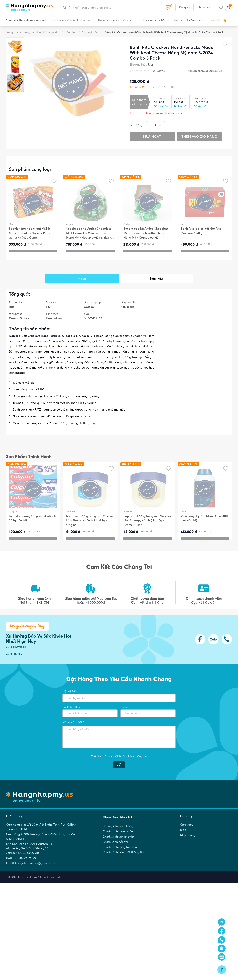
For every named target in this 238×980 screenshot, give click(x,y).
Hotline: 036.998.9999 (21, 866)
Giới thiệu (187, 830)
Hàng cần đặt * (74, 722)
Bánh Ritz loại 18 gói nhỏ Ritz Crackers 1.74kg (201, 233)
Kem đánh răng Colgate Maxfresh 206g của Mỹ (33, 521)
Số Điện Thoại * (74, 707)
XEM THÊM (14, 654)
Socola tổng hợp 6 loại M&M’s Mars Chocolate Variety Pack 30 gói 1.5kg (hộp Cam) (32, 235)
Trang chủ (12, 32)
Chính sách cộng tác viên (120, 856)
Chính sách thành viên (118, 838)
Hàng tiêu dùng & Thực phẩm (40, 32)
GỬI (119, 769)
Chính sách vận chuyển (118, 844)
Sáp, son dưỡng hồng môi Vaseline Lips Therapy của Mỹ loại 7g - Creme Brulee (148, 523)
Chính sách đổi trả (115, 850)
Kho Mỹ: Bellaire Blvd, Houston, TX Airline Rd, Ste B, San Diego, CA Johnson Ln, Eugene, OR (29, 855)
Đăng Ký (184, 7)
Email (124, 707)
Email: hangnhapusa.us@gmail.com (30, 872)
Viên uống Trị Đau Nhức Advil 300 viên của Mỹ (204, 521)
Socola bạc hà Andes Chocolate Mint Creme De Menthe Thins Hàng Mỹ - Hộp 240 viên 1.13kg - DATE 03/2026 (89, 235)
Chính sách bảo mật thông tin (123, 861)
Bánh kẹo (69, 32)
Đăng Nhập (206, 7)
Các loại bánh (89, 32)
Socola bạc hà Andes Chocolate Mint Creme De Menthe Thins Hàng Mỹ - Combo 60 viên (146, 235)
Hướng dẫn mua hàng (118, 832)
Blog (183, 836)
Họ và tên (70, 691)
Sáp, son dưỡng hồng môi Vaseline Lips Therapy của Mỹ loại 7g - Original (90, 523)
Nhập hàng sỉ (189, 842)
